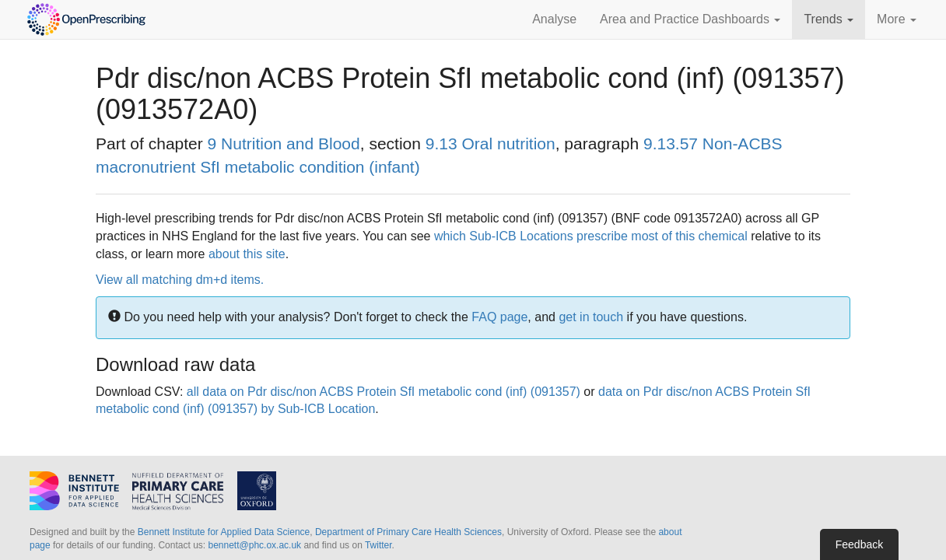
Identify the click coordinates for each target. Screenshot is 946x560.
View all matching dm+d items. (180, 280)
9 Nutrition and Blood (284, 143)
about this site (247, 254)
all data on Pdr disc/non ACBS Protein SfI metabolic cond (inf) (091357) (384, 392)
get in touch (591, 317)
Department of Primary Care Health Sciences (408, 532)
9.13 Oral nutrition (491, 143)
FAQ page (499, 317)
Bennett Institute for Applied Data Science (224, 532)
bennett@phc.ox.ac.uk (254, 545)
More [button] (897, 19)
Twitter (378, 545)
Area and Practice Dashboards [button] (690, 19)
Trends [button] (829, 19)
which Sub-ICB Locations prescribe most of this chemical (591, 236)
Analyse (554, 19)
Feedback (859, 544)
